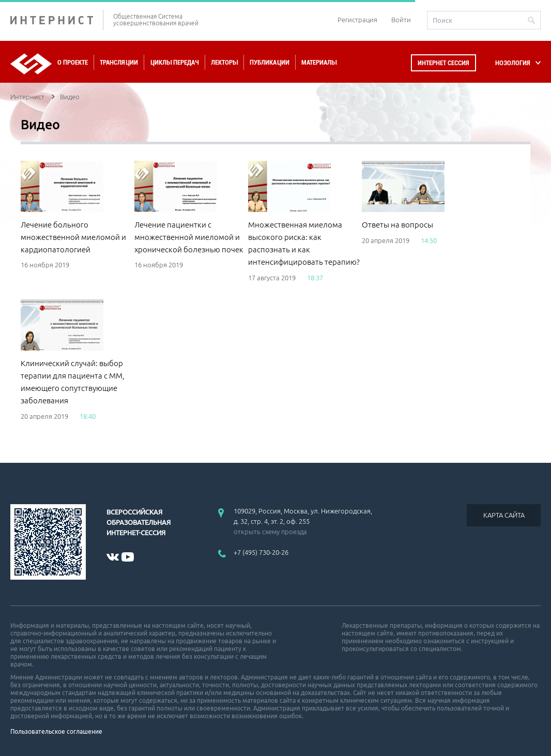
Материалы (319, 62)
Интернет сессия (443, 63)
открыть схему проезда (270, 532)
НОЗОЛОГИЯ (513, 63)
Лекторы (224, 62)
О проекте (73, 62)
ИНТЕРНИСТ (57, 20)
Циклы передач (174, 62)
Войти (401, 20)
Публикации (270, 62)
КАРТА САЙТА (504, 515)
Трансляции (119, 62)
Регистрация (357, 20)
